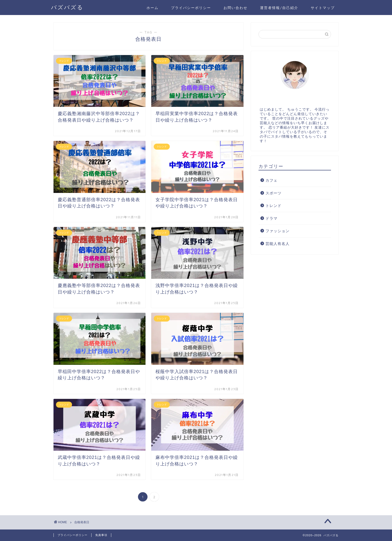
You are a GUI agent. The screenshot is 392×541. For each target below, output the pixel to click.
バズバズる (67, 7)
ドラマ (271, 218)
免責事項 (101, 535)
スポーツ (273, 193)
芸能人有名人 (277, 244)
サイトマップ (323, 8)
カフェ (271, 180)
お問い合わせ (235, 8)
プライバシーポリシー (191, 8)
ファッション (277, 231)
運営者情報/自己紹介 (279, 8)
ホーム (152, 8)
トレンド (273, 206)
